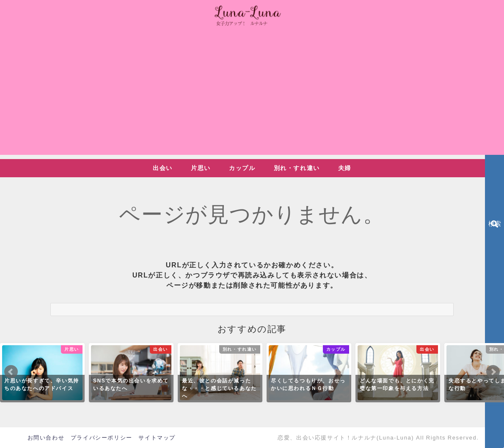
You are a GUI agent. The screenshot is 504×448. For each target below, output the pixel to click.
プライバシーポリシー (102, 438)
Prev (11, 372)
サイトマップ (157, 438)
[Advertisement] (252, 96)
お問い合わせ (46, 438)
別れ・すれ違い (297, 168)
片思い (201, 168)
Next (493, 372)
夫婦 (345, 168)
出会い (163, 168)
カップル (242, 168)
